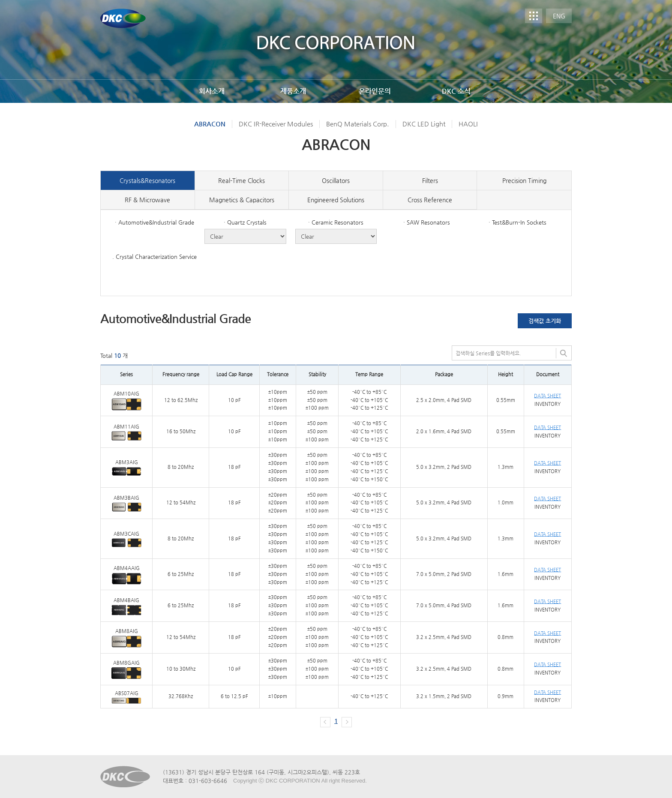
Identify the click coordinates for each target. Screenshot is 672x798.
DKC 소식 (456, 91)
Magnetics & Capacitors (242, 200)
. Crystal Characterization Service (154, 256)
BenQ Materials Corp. (358, 124)
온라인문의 (375, 91)
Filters (430, 180)
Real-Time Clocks (241, 180)
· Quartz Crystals (245, 222)
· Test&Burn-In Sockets (517, 222)
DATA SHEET (547, 396)
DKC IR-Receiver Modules (276, 124)
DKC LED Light (424, 124)
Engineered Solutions (336, 200)
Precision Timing (524, 180)
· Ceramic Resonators (336, 222)
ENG (559, 16)
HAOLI (468, 124)
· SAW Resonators (427, 222)
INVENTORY (547, 404)
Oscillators (336, 180)
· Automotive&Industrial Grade (154, 222)
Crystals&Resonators (147, 180)
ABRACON (210, 124)
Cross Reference (430, 200)
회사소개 (212, 91)
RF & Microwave (147, 200)
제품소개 (293, 91)
